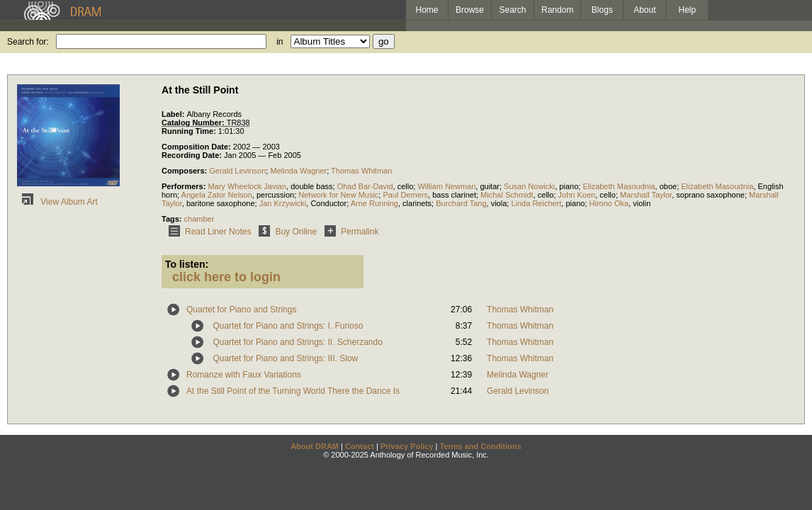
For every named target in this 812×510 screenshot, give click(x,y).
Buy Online (285, 232)
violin (642, 203)
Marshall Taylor (646, 195)
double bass (311, 186)
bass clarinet (454, 195)
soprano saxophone (710, 195)
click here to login (226, 277)
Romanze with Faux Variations (244, 375)
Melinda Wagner (298, 171)
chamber (199, 219)
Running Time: (190, 131)
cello (406, 186)
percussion (275, 195)
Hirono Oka (609, 203)
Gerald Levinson (237, 171)
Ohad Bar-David (365, 186)
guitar (490, 186)
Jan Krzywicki (283, 203)
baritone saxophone (221, 203)
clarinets (417, 203)
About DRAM (315, 446)
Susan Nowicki (529, 186)
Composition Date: (197, 147)
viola (499, 203)
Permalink (349, 232)
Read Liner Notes (207, 232)
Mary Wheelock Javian (247, 186)
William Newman (446, 186)
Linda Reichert (536, 203)
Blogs (602, 10)
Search (513, 10)
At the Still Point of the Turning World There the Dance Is (293, 391)
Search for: (28, 42)
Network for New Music (338, 195)
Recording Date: (193, 155)
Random (557, 10)
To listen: (187, 264)
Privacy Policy (407, 446)
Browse (470, 10)
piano (569, 186)
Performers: (185, 186)
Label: (174, 114)
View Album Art (57, 202)
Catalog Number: (194, 123)
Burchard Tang (461, 203)
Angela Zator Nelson (217, 195)
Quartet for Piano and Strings (241, 310)
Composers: (185, 171)
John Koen (577, 195)
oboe (668, 186)
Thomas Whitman (361, 171)
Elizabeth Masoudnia (619, 186)
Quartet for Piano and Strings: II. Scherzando (297, 342)
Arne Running (374, 203)
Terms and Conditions (481, 446)
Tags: (173, 219)
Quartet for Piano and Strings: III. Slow (285, 358)
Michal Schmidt (507, 195)
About (644, 10)
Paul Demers (405, 195)
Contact (360, 446)
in (280, 42)
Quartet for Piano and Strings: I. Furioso (288, 326)
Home (427, 10)
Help (688, 10)
